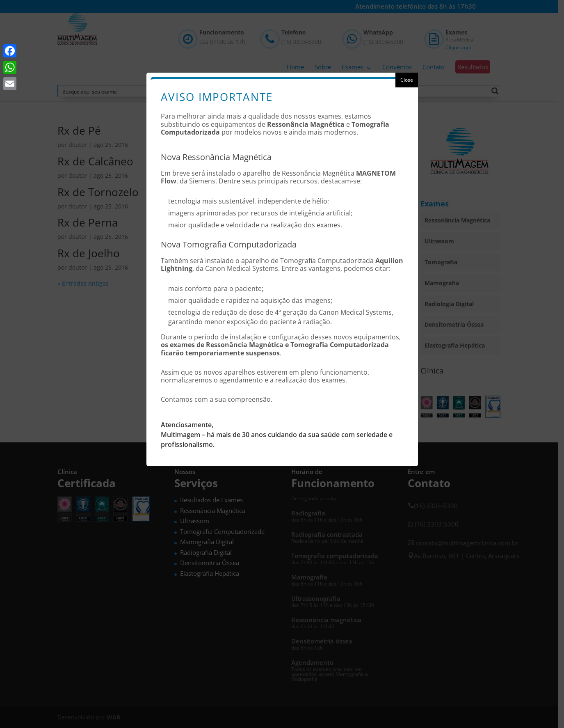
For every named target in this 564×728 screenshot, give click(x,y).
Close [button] (407, 80)
